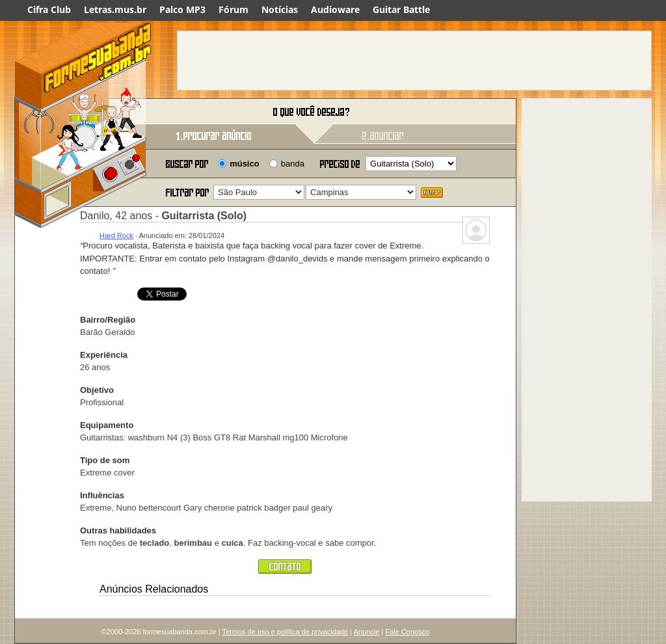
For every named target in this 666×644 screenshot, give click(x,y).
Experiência (104, 355)
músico (245, 164)
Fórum (233, 9)
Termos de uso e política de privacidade (285, 632)
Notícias (280, 9)
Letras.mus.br (115, 9)
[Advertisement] (414, 60)
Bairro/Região (108, 320)
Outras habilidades (118, 530)
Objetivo (97, 390)
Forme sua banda (83, 112)
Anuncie (367, 632)
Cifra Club (49, 9)
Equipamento (107, 425)
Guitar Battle (401, 9)
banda (293, 164)
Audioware (335, 9)
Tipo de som (105, 460)
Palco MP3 (182, 9)
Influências (102, 495)
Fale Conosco (407, 632)
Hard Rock (116, 235)
